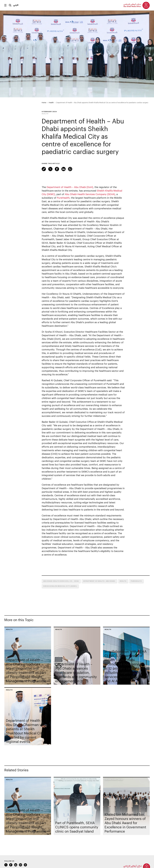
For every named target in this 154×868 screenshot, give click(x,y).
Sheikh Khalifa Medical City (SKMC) (60, 586)
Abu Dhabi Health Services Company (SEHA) (90, 194)
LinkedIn (64, 169)
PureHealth (63, 198)
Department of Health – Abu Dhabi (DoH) (70, 187)
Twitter (50, 169)
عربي (16, 5)
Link (44, 169)
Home (44, 102)
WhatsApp (70, 169)
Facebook (57, 169)
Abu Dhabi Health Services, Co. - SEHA (61, 581)
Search (10, 5)
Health (51, 102)
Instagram (21, 865)
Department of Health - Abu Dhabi (99, 581)
